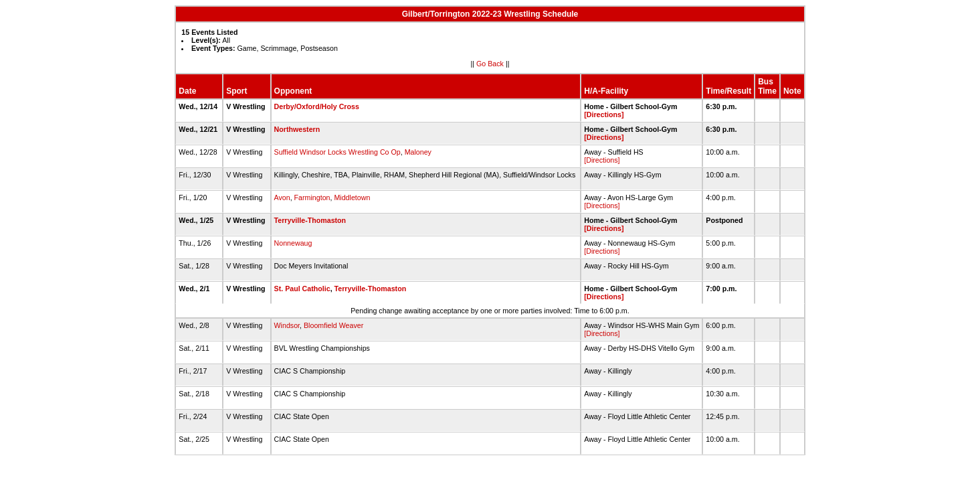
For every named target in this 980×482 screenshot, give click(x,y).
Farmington (312, 197)
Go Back (490, 64)
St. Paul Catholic (302, 289)
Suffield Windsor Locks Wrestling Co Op (337, 152)
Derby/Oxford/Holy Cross (317, 106)
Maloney (418, 152)
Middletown (352, 197)
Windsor (287, 325)
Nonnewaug (293, 243)
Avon (282, 197)
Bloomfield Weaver (333, 325)
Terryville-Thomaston (310, 220)
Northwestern (297, 129)
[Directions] (604, 114)
